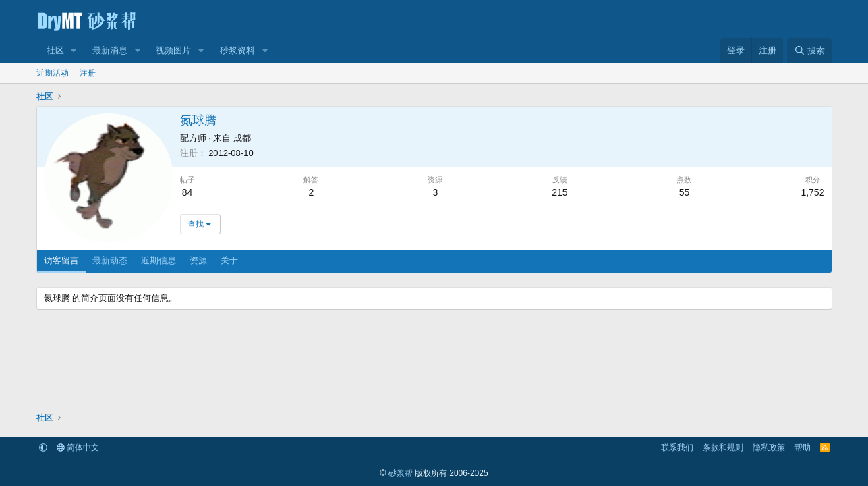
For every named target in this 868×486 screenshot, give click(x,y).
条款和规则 (723, 448)
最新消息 (110, 50)
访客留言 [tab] (61, 260)
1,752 (812, 192)
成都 (242, 138)
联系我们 (677, 448)
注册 (88, 73)
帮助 (803, 448)
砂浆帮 (401, 473)
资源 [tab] (198, 260)
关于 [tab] (229, 260)
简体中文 (78, 448)
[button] (74, 51)
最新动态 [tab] (110, 260)
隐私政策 (769, 448)
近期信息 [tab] (158, 260)
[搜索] (809, 51)
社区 (55, 50)
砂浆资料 (237, 50)
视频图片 (173, 50)
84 (187, 192)
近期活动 (53, 73)
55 (685, 192)
